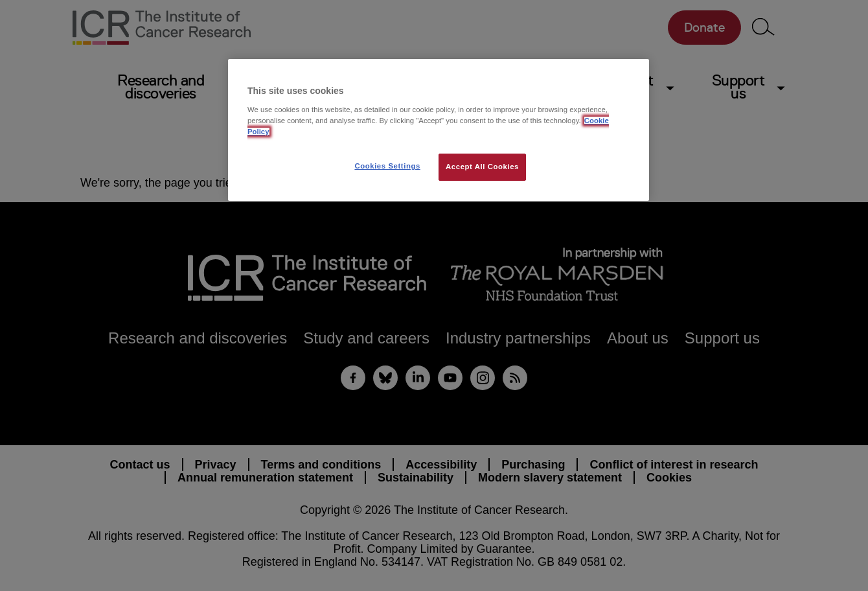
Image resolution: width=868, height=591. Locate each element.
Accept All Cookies (482, 167)
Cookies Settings (387, 166)
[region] (439, 130)
